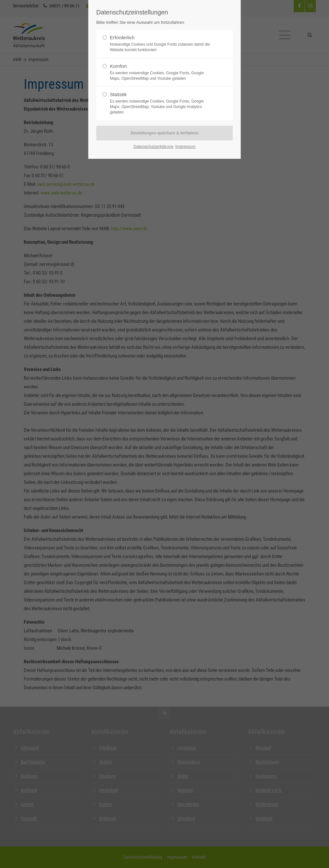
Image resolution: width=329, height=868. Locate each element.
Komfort (118, 66)
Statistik (118, 94)
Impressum (185, 146)
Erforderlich (122, 37)
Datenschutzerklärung (153, 146)
